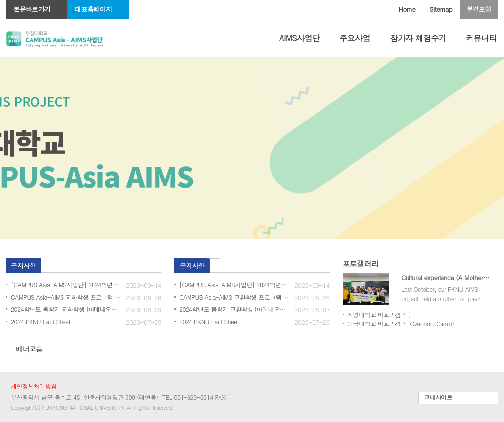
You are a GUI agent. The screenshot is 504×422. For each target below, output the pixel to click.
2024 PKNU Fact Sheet (41, 321)
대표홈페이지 (94, 9)
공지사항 (23, 265)
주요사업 (355, 38)
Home (407, 9)
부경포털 (479, 9)
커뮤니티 (481, 38)
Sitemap (441, 9)
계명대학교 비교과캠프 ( (379, 315)
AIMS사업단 (299, 38)
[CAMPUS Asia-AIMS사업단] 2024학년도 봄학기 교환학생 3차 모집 (86, 285)
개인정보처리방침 (34, 386)
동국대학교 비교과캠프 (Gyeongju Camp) (401, 323)
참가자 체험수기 (418, 38)
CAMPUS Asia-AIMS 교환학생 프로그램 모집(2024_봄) (81, 297)
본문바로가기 (32, 9)
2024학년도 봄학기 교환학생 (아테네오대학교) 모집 (77, 309)
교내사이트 (438, 397)
